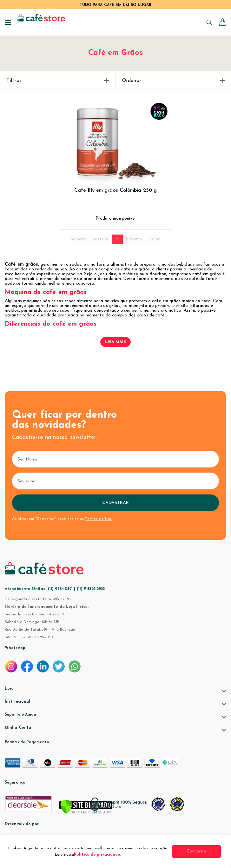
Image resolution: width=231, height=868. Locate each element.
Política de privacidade (98, 855)
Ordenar (173, 81)
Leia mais (116, 342)
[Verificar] (86, 807)
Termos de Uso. (99, 519)
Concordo (197, 851)
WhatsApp (15, 648)
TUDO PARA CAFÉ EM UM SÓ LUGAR (116, 5)
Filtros (58, 81)
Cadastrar (116, 503)
